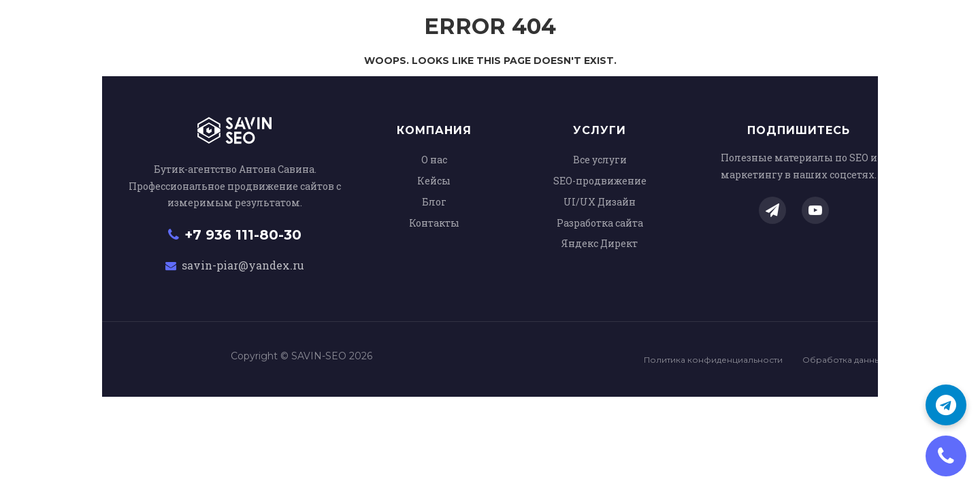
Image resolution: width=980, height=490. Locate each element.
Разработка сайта (600, 223)
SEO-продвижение (600, 181)
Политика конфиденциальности (713, 360)
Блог (434, 202)
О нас (434, 160)
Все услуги (600, 160)
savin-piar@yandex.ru (235, 265)
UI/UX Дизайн (600, 202)
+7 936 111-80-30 (235, 235)
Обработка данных (844, 360)
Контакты (434, 223)
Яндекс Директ (600, 243)
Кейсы (434, 181)
